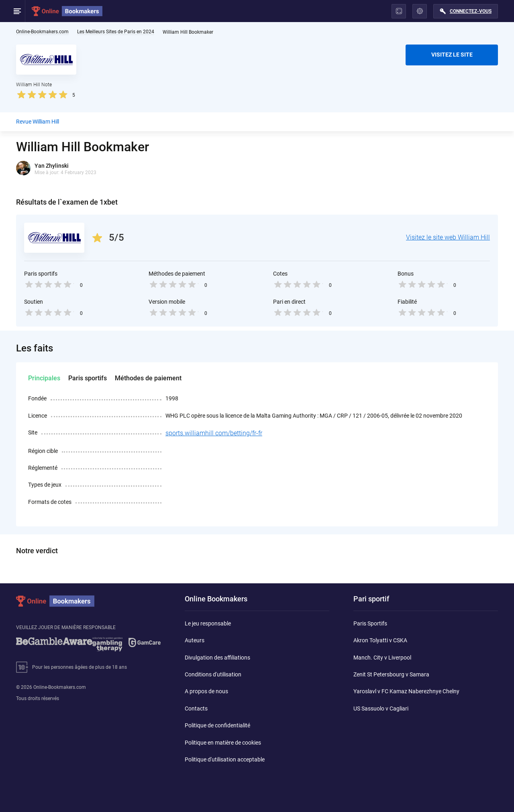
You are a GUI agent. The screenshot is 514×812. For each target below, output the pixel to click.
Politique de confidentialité (217, 725)
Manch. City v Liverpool (382, 658)
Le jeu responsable (208, 623)
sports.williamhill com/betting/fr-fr (214, 433)
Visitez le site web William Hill (448, 237)
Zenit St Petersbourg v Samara (391, 674)
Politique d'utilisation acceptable (225, 759)
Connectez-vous (471, 11)
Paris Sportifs (370, 623)
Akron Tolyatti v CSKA (380, 640)
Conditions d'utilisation (213, 674)
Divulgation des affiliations (217, 658)
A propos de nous (206, 691)
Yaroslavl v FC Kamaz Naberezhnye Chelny (406, 691)
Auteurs (195, 640)
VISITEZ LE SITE (452, 55)
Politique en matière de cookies (223, 743)
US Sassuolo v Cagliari (381, 708)
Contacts (196, 708)
